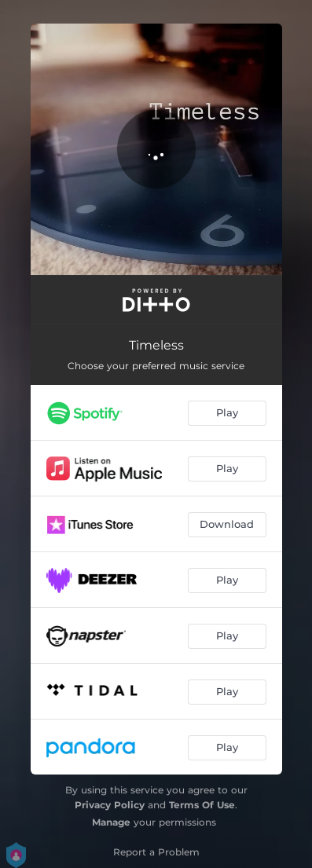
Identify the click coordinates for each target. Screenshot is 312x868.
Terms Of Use (202, 805)
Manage (111, 822)
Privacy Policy (110, 805)
